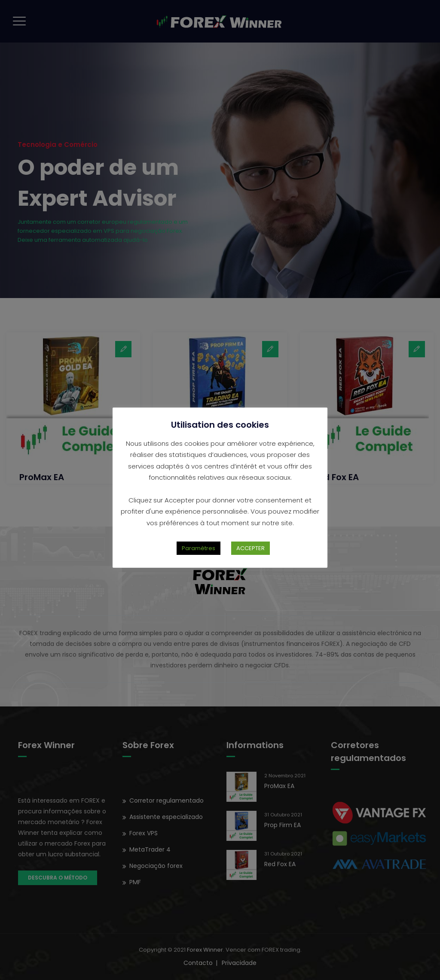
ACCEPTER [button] (251, 548)
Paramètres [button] (199, 548)
